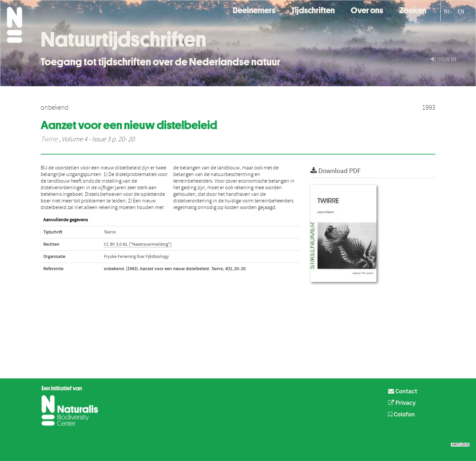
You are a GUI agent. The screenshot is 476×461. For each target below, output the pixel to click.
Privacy (402, 403)
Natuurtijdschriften (123, 39)
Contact (403, 392)
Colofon (401, 415)
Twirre (49, 139)
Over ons (367, 9)
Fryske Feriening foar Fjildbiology (136, 257)
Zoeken (413, 9)
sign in (444, 59)
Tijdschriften (313, 9)
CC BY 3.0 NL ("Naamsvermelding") (138, 244)
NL (447, 11)
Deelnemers (254, 9)
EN (461, 11)
